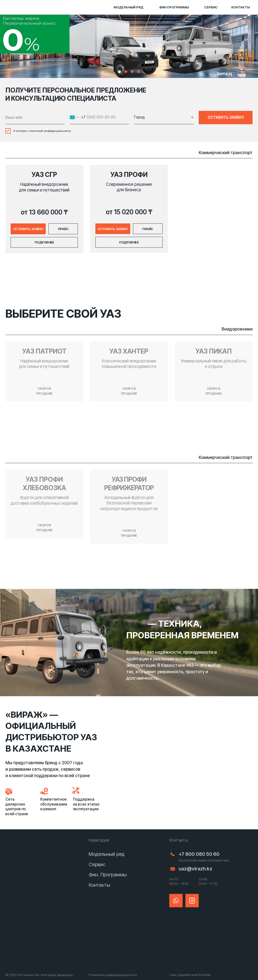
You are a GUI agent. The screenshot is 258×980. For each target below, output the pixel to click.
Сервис (97, 864)
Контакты (99, 885)
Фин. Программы (108, 875)
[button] (28, 229)
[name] (35, 118)
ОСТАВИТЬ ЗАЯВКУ (226, 117)
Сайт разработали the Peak (190, 975)
